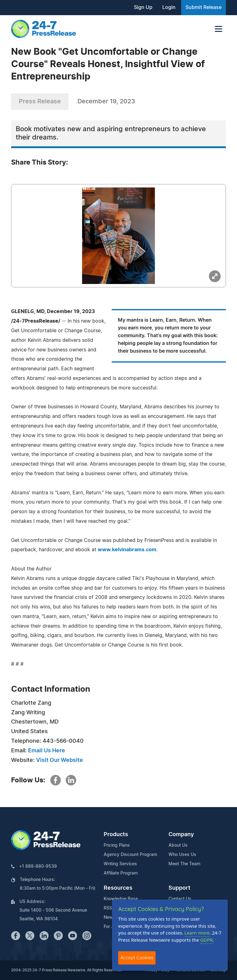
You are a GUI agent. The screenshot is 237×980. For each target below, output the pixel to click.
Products (116, 835)
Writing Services (120, 864)
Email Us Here (47, 751)
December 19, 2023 (106, 101)
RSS (108, 908)
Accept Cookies (137, 958)
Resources (118, 888)
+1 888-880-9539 (38, 866)
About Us (178, 845)
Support (179, 888)
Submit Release (204, 7)
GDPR (206, 940)
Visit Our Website (60, 760)
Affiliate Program (121, 873)
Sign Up (143, 7)
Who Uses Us (182, 855)
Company (181, 835)
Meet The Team (184, 864)
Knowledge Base (121, 899)
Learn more (197, 933)
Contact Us (180, 899)
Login (169, 7)
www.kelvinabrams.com (127, 550)
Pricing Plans (117, 845)
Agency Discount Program (130, 855)
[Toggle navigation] (218, 29)
